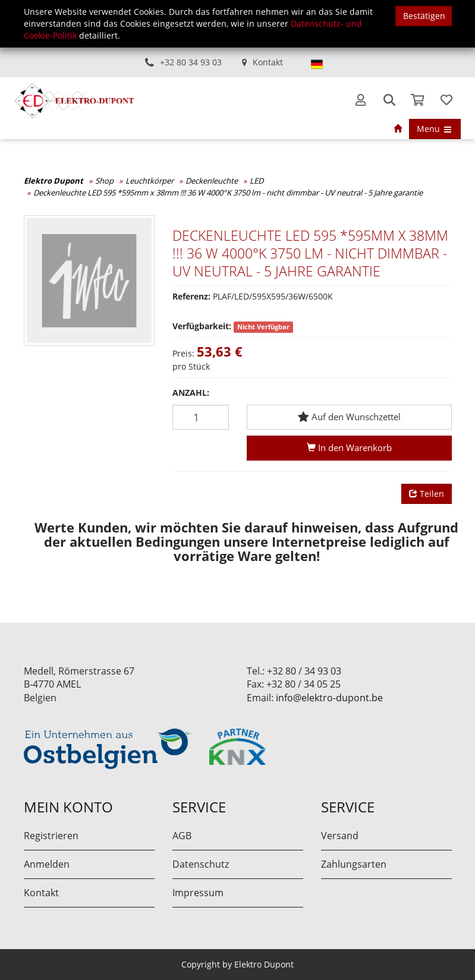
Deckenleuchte (212, 181)
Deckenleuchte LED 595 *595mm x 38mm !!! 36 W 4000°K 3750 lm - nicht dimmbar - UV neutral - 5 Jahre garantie (228, 193)
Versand (340, 836)
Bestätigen (424, 16)
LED (257, 181)
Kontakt (268, 62)
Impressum (198, 893)
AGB (182, 836)
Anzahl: (191, 393)
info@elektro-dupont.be (329, 698)
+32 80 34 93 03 (191, 62)
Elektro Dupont (54, 181)
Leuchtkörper (150, 181)
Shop (104, 181)
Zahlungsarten (354, 864)
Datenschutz (201, 864)
